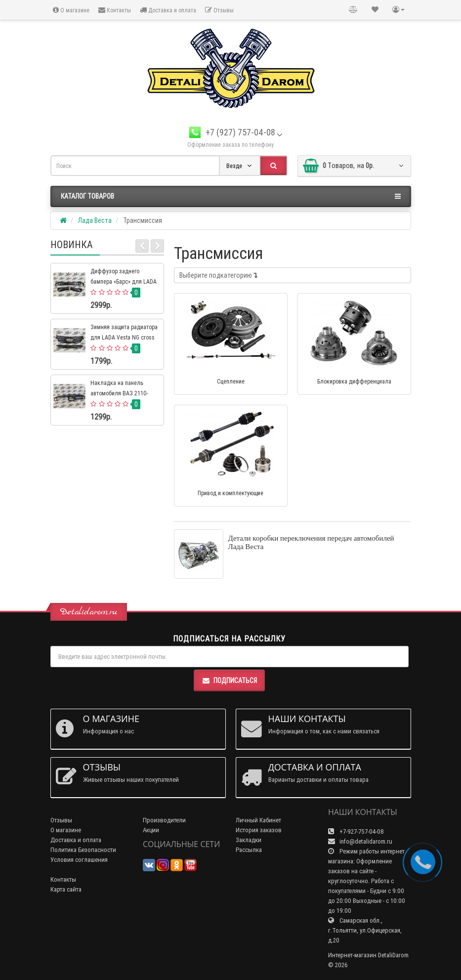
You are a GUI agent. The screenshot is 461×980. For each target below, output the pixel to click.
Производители (164, 820)
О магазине (71, 10)
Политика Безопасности (83, 850)
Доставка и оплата (168, 10)
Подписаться (229, 681)
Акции (151, 830)
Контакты (115, 10)
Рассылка (249, 850)
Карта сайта (66, 889)
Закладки (249, 840)
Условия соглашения (79, 860)
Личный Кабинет (258, 820)
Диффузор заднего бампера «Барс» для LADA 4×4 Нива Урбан (124, 281)
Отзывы (219, 10)
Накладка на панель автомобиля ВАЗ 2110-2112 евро (119, 393)
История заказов (259, 830)
